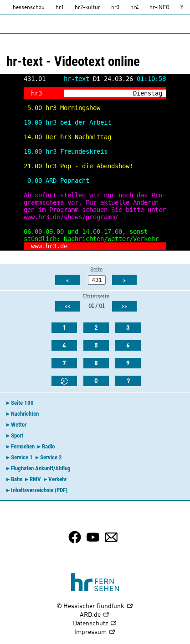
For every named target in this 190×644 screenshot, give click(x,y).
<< (67, 307)
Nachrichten (25, 414)
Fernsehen (23, 446)
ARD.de (95, 615)
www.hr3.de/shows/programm (69, 217)
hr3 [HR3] (115, 8)
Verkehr (57, 479)
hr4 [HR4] (134, 8)
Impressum (95, 632)
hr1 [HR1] (60, 8)
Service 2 (51, 457)
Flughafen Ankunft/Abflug (41, 468)
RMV (35, 479)
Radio (48, 446)
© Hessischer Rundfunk (95, 606)
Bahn (17, 479)
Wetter (19, 425)
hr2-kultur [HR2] (87, 8)
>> (124, 307)
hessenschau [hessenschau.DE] (29, 8)
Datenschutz (95, 624)
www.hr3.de (49, 246)
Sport (17, 435)
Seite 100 (22, 403)
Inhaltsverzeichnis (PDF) (39, 490)
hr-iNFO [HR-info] (159, 8)
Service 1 (22, 457)
